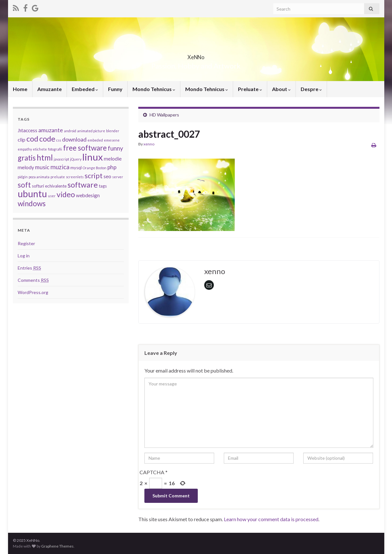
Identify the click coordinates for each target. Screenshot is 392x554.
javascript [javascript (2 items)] (61, 159)
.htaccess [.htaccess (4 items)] (27, 130)
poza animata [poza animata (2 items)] (39, 177)
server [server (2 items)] (118, 177)
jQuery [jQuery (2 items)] (76, 159)
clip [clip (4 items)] (22, 140)
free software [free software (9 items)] (85, 148)
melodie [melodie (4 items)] (113, 159)
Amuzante (50, 89)
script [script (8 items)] (94, 176)
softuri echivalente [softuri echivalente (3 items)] (49, 186)
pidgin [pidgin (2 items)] (23, 177)
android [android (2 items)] (70, 131)
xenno (149, 144)
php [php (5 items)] (112, 167)
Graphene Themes (57, 546)
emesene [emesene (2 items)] (112, 140)
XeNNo (196, 55)
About (281, 89)
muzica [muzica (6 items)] (60, 167)
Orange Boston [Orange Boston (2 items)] (95, 168)
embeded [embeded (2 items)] (95, 140)
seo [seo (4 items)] (107, 176)
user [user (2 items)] (52, 196)
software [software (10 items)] (83, 185)
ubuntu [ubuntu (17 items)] (32, 194)
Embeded (85, 89)
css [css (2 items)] (59, 140)
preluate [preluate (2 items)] (58, 177)
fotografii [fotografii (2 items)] (55, 149)
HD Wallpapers (164, 115)
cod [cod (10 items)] (32, 139)
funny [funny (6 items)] (115, 148)
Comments (33, 280)
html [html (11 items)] (45, 157)
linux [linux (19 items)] (93, 157)
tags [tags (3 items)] (103, 186)
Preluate (250, 89)
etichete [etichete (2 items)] (40, 149)
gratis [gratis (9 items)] (27, 158)
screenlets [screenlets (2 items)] (75, 177)
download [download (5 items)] (74, 139)
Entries (29, 268)
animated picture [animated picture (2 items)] (91, 131)
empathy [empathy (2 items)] (25, 149)
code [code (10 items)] (47, 139)
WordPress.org (33, 292)
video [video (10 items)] (66, 194)
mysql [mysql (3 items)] (76, 168)
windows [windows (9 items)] (32, 203)
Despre (311, 89)
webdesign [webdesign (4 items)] (88, 195)
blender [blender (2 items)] (113, 131)
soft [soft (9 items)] (24, 185)
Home (20, 89)
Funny (115, 89)
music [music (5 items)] (42, 167)
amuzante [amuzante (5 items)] (51, 130)
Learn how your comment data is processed (271, 519)
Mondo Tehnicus (154, 89)
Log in (24, 256)
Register (26, 243)
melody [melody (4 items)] (26, 167)
